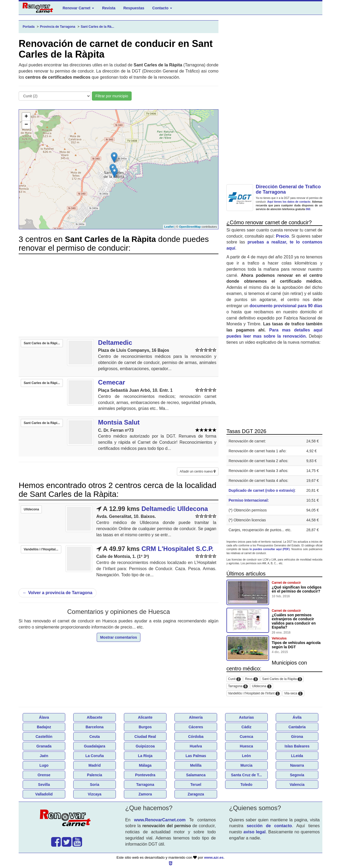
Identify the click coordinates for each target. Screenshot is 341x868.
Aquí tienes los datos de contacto (289, 202)
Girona (297, 737)
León (246, 756)
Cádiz (246, 727)
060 (308, 209)
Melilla (196, 765)
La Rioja (145, 756)
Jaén (44, 756)
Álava (44, 717)
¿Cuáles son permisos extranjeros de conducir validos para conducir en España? (294, 621)
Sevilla (44, 785)
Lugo (44, 765)
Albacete (95, 717)
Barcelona (95, 727)
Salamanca (196, 775)
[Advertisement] (119, 295)
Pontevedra (145, 775)
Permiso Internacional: (249, 500)
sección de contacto (269, 826)
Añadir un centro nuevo (198, 471)
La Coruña (94, 756)
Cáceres (196, 727)
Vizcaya (94, 794)
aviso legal (255, 832)
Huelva (196, 746)
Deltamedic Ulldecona (175, 509)
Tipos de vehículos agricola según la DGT (296, 645)
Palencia (95, 775)
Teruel (196, 785)
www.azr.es (214, 857)
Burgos (145, 727)
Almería (196, 717)
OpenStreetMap (190, 227)
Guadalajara (95, 746)
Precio (283, 236)
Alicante (145, 717)
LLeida (297, 756)
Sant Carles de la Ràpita (282, 679)
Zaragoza (196, 794)
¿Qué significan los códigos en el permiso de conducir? (297, 589)
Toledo (247, 785)
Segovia (297, 775)
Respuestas (134, 8)
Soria (94, 785)
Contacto (162, 8)
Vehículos (279, 638)
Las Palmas (196, 756)
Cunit (234, 679)
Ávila (297, 717)
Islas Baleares (297, 746)
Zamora (145, 794)
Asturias (246, 717)
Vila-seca (293, 693)
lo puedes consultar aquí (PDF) (270, 549)
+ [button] (26, 117)
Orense (44, 775)
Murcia (246, 765)
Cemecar (111, 382)
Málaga (145, 765)
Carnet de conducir (286, 583)
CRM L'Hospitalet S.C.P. (178, 549)
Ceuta (95, 737)
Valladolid (44, 794)
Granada (44, 746)
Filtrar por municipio (112, 96)
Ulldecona (262, 686)
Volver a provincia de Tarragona (58, 593)
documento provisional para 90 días (286, 306)
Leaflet (169, 227)
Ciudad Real (145, 737)
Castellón (44, 737)
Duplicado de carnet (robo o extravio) (262, 490)
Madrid (95, 765)
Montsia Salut (119, 422)
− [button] (26, 125)
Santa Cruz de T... (246, 775)
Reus (251, 679)
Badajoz (44, 727)
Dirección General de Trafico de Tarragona (288, 189)
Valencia (297, 785)
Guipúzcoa (145, 746)
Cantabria (297, 727)
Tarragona (238, 686)
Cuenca (247, 737)
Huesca (246, 746)
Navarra (297, 765)
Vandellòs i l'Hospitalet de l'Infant (254, 693)
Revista (109, 8)
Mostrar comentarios (119, 637)
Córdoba (196, 737)
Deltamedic (115, 343)
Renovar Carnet (78, 8)
